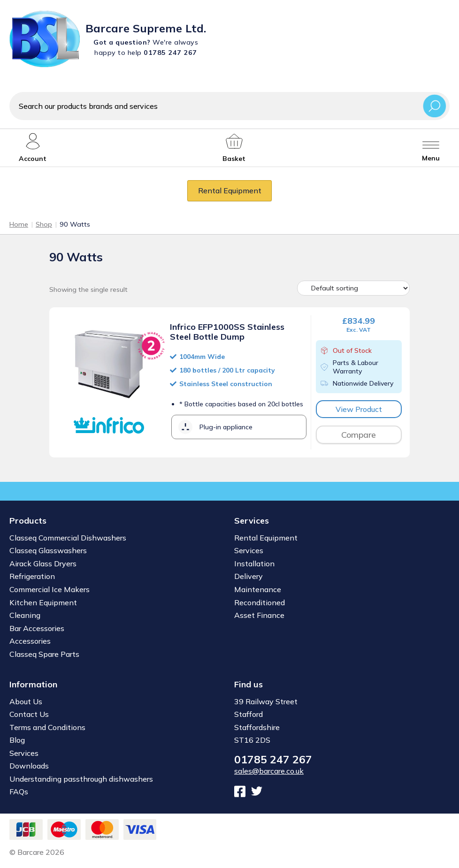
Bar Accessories (37, 628)
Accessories (30, 641)
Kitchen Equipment (43, 602)
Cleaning (25, 615)
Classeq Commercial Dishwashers (68, 538)
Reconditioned (260, 602)
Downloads (29, 766)
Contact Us (29, 714)
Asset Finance (259, 615)
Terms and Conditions (47, 727)
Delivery (249, 576)
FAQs (19, 792)
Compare (359, 435)
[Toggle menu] (431, 148)
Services (249, 550)
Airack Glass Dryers (43, 563)
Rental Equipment (230, 190)
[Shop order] (353, 288)
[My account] (33, 148)
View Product (359, 409)
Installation (254, 563)
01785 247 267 (273, 759)
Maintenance (258, 589)
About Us (26, 701)
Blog (17, 740)
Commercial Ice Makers (50, 589)
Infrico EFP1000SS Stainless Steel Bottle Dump (227, 332)
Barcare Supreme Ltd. (146, 28)
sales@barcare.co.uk (269, 771)
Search (435, 106)
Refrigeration (32, 576)
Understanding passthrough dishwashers (81, 779)
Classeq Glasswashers (48, 550)
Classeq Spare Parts (44, 654)
